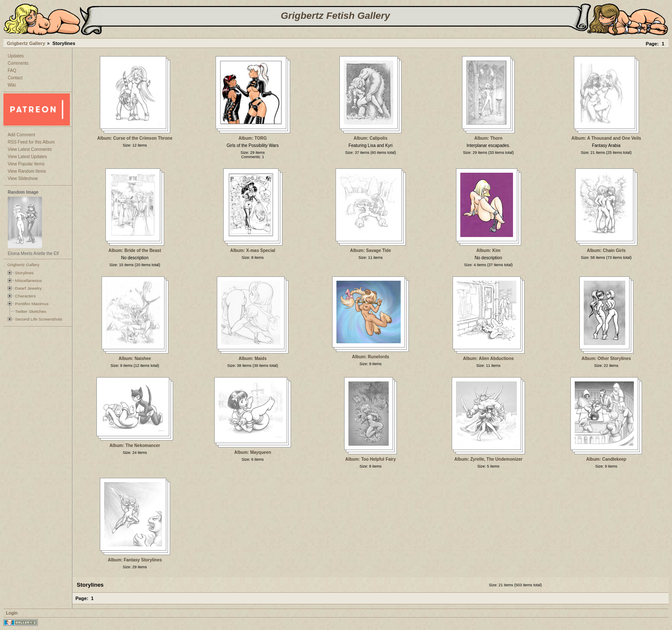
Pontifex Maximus (32, 304)
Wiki (12, 85)
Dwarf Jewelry (28, 288)
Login (12, 613)
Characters (25, 296)
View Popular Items (26, 164)
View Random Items (27, 171)
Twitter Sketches (31, 311)
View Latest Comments (30, 149)
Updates (16, 56)
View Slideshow (23, 178)
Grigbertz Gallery (26, 43)
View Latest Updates (27, 157)
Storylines (24, 273)
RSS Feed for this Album (31, 142)
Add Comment (21, 135)
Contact (15, 78)
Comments (18, 63)
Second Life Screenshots (39, 319)
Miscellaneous (28, 280)
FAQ (12, 70)
